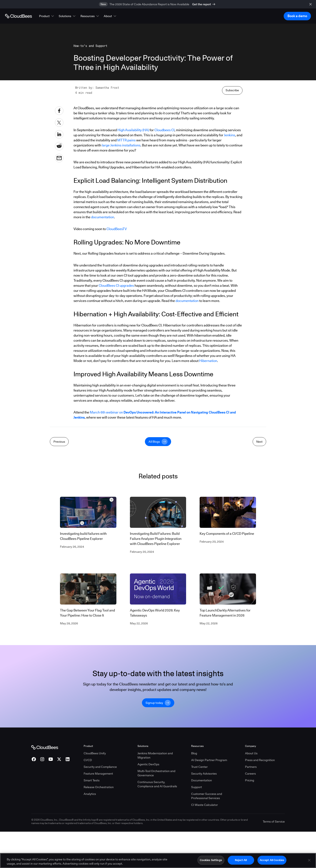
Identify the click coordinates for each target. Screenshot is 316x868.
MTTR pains (126, 234)
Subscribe (232, 184)
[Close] (309, 860)
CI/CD (88, 849)
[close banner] (311, 4)
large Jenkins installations (121, 239)
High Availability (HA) (133, 223)
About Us (251, 842)
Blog (194, 842)
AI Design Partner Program (209, 849)
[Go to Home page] (18, 16)
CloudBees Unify (95, 842)
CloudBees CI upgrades (116, 379)
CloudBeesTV (117, 322)
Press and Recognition (260, 849)
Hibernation (208, 454)
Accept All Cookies (272, 860)
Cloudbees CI (164, 223)
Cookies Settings (211, 860)
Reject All (241, 860)
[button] (47, 16)
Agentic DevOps (148, 853)
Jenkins (230, 229)
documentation (103, 310)
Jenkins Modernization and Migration (155, 844)
